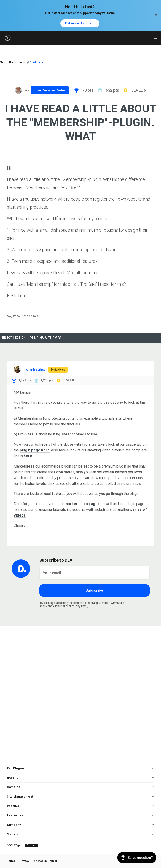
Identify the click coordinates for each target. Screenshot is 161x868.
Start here (37, 62)
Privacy (24, 861)
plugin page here (35, 450)
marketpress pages (82, 504)
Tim (26, 90)
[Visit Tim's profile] (18, 90)
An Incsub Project (45, 861)
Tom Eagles (35, 369)
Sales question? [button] (140, 858)
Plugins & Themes (45, 338)
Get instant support (80, 23)
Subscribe (94, 590)
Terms (11, 861)
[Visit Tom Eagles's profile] (17, 369)
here (28, 456)
